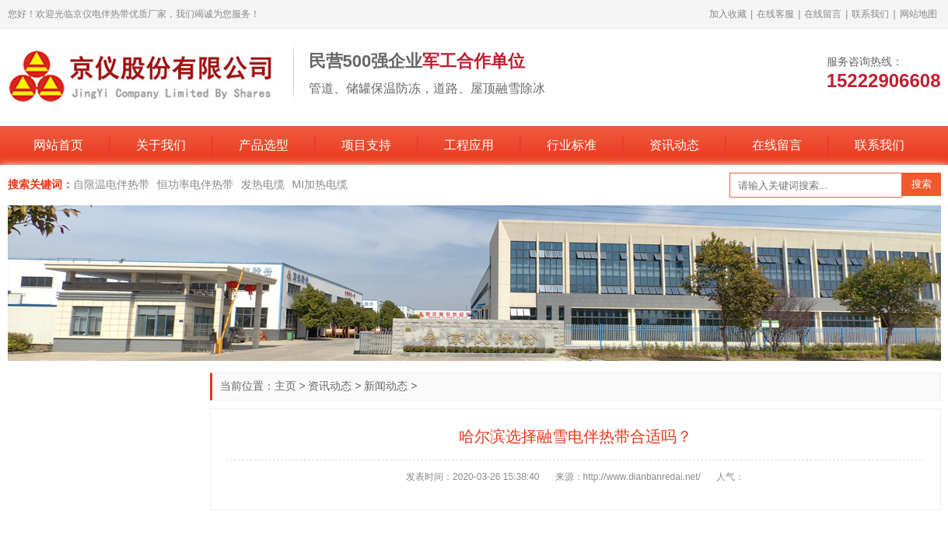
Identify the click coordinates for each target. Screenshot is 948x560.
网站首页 (58, 145)
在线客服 (775, 14)
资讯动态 (674, 145)
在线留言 (823, 14)
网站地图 (918, 14)
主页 (285, 386)
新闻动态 (386, 386)
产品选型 (264, 145)
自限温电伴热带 (111, 184)
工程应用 (469, 145)
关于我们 (161, 145)
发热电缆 (263, 184)
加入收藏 (728, 14)
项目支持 (366, 145)
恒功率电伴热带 (195, 184)
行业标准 (572, 145)
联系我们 (870, 14)
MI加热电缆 (320, 184)
